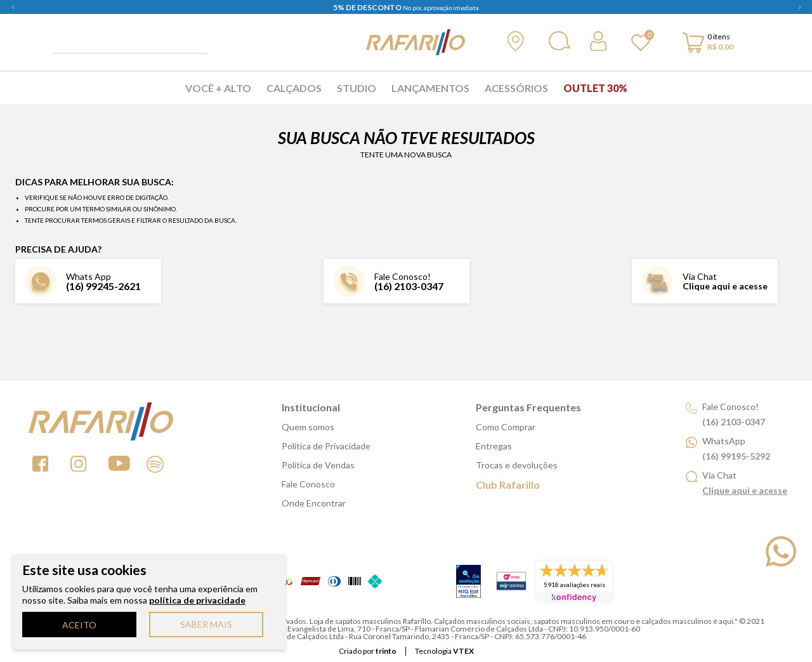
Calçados (294, 88)
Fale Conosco (308, 484)
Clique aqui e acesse (725, 286)
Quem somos (308, 427)
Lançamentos (430, 88)
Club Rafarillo (508, 485)
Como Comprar (506, 427)
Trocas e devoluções (517, 465)
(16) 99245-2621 (103, 286)
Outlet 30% (595, 88)
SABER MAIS (206, 624)
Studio (357, 88)
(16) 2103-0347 (409, 286)
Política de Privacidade (326, 446)
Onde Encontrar (314, 503)
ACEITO (79, 625)
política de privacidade (197, 600)
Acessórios (516, 88)
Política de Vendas (318, 465)
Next (799, 7)
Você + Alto (218, 88)
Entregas (494, 446)
